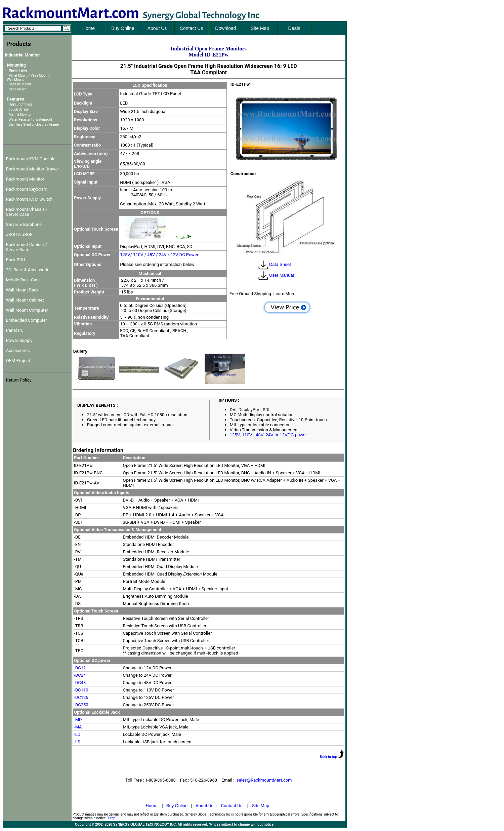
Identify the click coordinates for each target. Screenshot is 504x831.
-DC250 (81, 705)
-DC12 (80, 668)
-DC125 (81, 697)
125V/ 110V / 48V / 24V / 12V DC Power (159, 255)
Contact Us (232, 806)
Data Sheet (274, 264)
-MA (78, 727)
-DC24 (80, 675)
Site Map (261, 806)
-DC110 (81, 690)
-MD (78, 720)
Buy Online (177, 806)
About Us (204, 806)
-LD (77, 734)
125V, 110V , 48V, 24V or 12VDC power (268, 435)
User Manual (276, 275)
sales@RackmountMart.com (264, 780)
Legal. (113, 818)
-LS (77, 742)
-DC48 (80, 683)
